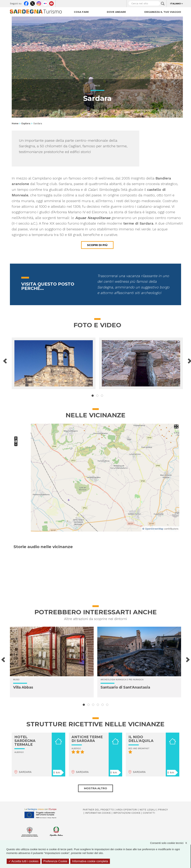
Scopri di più (97, 245)
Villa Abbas (23, 687)
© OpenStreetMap (153, 529)
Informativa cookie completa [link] (90, 861)
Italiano (175, 4)
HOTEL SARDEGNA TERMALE (25, 741)
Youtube (51, 3)
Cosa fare (81, 12)
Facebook (26, 3)
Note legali (148, 810)
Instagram (39, 3)
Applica (163, 4)
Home (15, 123)
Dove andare (116, 12)
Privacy (163, 810)
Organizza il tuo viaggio (163, 12)
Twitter (33, 3)
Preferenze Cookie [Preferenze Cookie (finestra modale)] (55, 861)
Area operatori (127, 810)
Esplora (26, 123)
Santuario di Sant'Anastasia (125, 687)
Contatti (149, 813)
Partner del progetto (98, 810)
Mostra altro (95, 788)
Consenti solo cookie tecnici (170, 843)
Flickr (45, 3)
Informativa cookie (98, 813)
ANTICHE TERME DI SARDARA (87, 739)
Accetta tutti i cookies (24, 861)
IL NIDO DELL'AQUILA (141, 739)
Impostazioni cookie (127, 813)
